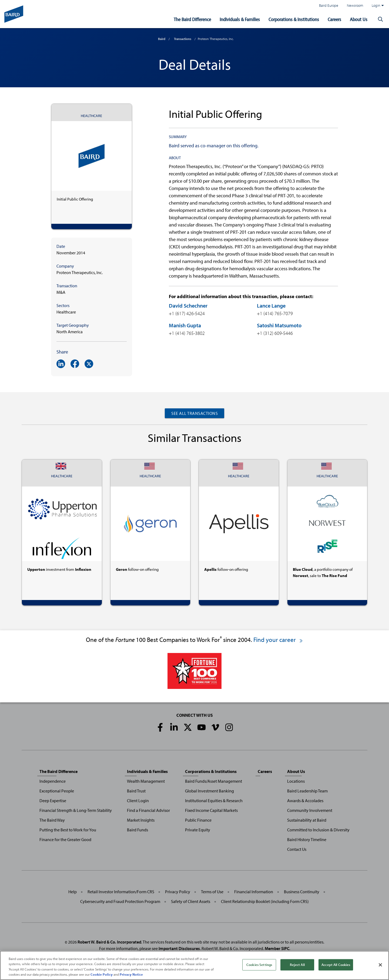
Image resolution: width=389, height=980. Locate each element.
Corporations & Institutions (294, 19)
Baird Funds (138, 830)
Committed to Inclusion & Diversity (318, 830)
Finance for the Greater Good (65, 839)
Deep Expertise (53, 801)
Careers (334, 19)
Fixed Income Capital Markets (211, 810)
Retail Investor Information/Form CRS (121, 892)
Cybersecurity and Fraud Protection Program (120, 901)
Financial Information (254, 892)
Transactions (183, 39)
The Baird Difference (192, 19)
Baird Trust (136, 791)
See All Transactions (194, 413)
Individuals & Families (240, 19)
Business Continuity (302, 892)
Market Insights (141, 820)
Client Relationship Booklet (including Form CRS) (265, 901)
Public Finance (198, 820)
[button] (380, 19)
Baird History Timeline (307, 839)
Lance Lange (271, 306)
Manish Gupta (185, 325)
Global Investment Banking (209, 791)
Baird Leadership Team (307, 791)
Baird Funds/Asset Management (214, 781)
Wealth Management (146, 781)
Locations (296, 781)
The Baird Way (52, 820)
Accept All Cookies (336, 967)
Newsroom (355, 5)
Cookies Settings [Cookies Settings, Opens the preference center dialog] (259, 967)
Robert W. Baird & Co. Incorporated (109, 942)
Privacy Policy (178, 892)
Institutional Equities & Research (214, 801)
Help (73, 892)
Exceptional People (57, 791)
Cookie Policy (102, 977)
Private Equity (198, 830)
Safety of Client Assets (191, 901)
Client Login (138, 801)
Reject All (297, 967)
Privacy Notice (131, 977)
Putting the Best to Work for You (68, 830)
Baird (162, 39)
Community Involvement (310, 810)
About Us (359, 19)
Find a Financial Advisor (148, 810)
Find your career (278, 640)
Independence (53, 781)
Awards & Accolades (305, 801)
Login (378, 5)
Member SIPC (277, 948)
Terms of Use (212, 892)
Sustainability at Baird (307, 820)
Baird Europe (329, 5)
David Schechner (188, 306)
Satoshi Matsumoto (279, 325)
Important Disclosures (179, 948)
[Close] (380, 967)
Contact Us (297, 849)
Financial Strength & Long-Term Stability (76, 810)
